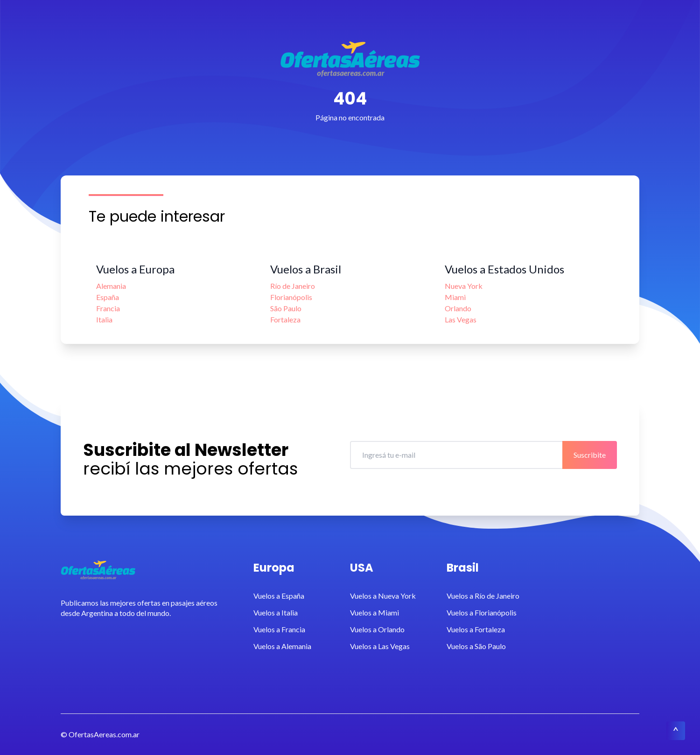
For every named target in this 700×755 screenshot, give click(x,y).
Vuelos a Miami (374, 612)
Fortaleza (285, 319)
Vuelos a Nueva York (383, 596)
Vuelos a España (279, 596)
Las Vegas (461, 319)
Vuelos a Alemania (282, 646)
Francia (108, 308)
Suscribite (590, 455)
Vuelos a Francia (279, 629)
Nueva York (464, 286)
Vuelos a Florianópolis (482, 612)
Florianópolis (291, 297)
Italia (104, 319)
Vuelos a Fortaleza (476, 629)
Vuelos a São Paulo (476, 646)
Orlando (458, 308)
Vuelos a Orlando (377, 629)
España (108, 297)
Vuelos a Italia (276, 612)
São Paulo (286, 308)
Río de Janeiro (293, 286)
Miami (455, 297)
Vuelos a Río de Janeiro (483, 596)
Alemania (111, 286)
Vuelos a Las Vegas (380, 646)
